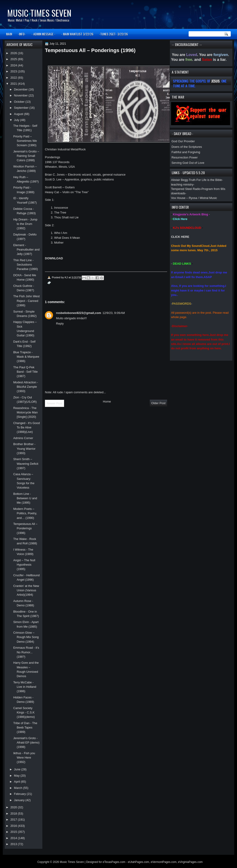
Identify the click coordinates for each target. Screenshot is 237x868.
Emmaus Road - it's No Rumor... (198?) (26, 652)
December (21, 89)
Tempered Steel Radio (186, 189)
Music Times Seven (39, 13)
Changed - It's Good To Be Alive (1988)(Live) (27, 428)
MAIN (9, 34)
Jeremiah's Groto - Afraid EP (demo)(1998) (26, 743)
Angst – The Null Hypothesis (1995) (24, 565)
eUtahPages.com (138, 862)
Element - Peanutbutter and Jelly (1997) (26, 250)
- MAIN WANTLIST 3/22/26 (77, 34)
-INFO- (22, 34)
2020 (14, 807)
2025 (14, 59)
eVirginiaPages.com (190, 862)
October (20, 102)
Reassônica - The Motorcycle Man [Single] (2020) (25, 412)
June (17, 769)
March (18, 788)
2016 (14, 826)
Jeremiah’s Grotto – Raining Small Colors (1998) (26, 156)
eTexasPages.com (114, 862)
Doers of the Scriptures (187, 147)
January (20, 800)
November (21, 95)
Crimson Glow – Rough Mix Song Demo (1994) (26, 637)
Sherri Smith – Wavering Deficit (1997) (26, 464)
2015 (14, 832)
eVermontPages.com (164, 862)
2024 (14, 65)
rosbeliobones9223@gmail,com (79, 313)
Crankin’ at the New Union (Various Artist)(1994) (26, 590)
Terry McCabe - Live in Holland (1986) (25, 687)
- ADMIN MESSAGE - (43, 34)
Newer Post (55, 403)
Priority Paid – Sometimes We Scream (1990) (25, 141)
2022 (14, 78)
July (17, 120)
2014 (14, 838)
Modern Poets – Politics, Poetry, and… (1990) (25, 513)
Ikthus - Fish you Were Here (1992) (24, 758)
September (22, 108)
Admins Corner (23, 438)
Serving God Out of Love (188, 163)
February (20, 794)
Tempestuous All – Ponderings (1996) (25, 528)
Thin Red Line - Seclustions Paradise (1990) (26, 265)
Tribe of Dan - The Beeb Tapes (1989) (25, 728)
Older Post (158, 403)
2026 (14, 53)
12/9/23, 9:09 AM (114, 313)
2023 (14, 71)
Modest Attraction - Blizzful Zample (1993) (26, 387)
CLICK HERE (180, 237)
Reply (60, 324)
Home (107, 401)
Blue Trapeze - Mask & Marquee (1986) (26, 357)
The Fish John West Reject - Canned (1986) (26, 301)
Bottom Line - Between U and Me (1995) (25, 498)
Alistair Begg (179, 180)
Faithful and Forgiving (186, 152)
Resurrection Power (185, 157)
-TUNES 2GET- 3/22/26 (113, 34)
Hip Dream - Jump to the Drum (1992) (25, 224)
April (17, 782)
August (19, 114)
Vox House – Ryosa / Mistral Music (194, 198)
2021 (14, 84)
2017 (14, 820)
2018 (14, 814)
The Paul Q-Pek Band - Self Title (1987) (25, 372)
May (17, 776)
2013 (14, 844)
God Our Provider (183, 141)
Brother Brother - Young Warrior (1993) (24, 449)
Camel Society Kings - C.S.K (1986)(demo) (24, 713)
